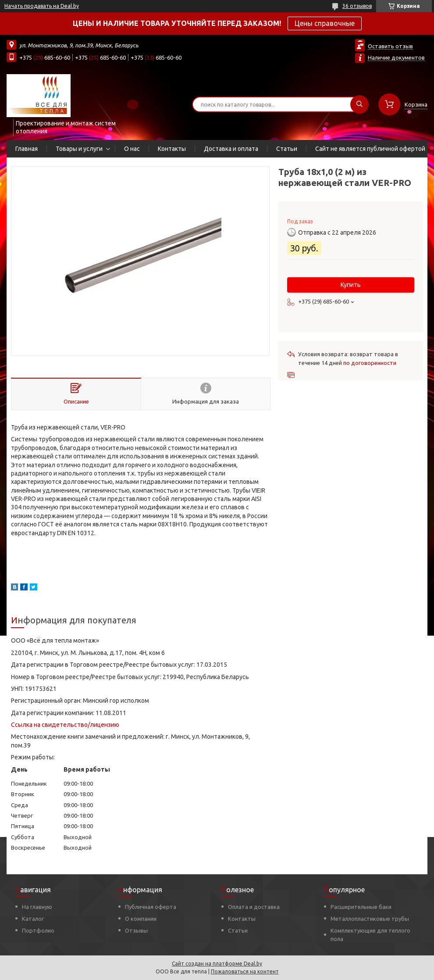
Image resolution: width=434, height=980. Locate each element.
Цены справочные (325, 23)
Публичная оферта (151, 907)
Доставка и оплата (231, 149)
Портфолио (38, 930)
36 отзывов (357, 6)
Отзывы (136, 930)
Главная (27, 149)
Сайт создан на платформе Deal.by (217, 964)
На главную (37, 907)
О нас (132, 149)
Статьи (287, 149)
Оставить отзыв (390, 46)
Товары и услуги (79, 149)
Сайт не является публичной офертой (370, 149)
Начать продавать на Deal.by (42, 6)
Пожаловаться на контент (245, 971)
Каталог (33, 919)
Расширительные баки (361, 907)
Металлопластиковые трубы (370, 919)
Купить (351, 285)
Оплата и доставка (254, 907)
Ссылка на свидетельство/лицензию (65, 725)
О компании (141, 919)
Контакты (172, 149)
